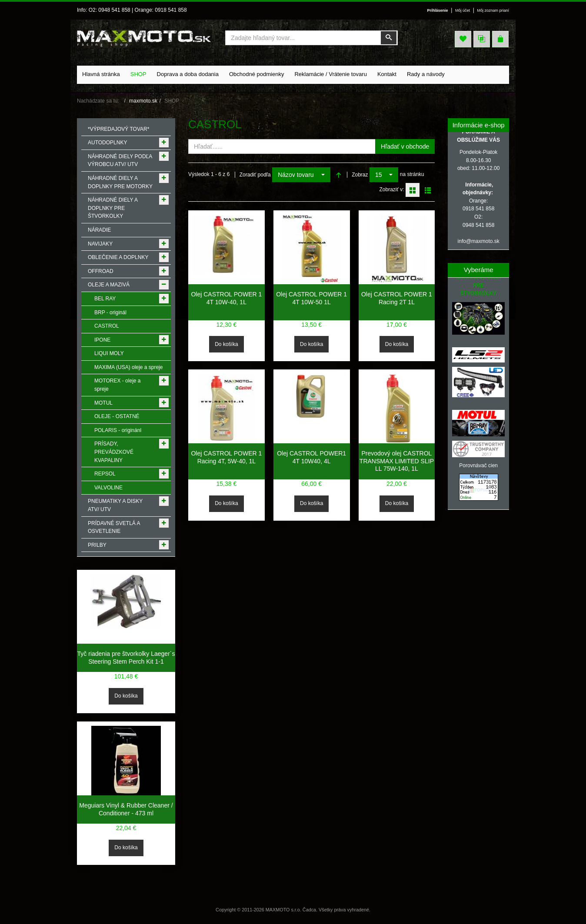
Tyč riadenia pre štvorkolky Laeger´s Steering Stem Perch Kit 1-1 (126, 658)
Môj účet (461, 10)
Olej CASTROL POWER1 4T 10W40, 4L (311, 457)
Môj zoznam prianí (492, 10)
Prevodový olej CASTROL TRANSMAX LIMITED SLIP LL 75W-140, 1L (397, 461)
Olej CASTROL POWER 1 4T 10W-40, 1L (226, 298)
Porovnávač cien (478, 465)
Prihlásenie (435, 10)
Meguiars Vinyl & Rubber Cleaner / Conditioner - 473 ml (126, 809)
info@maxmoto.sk (479, 241)
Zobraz (360, 175)
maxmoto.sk (143, 101)
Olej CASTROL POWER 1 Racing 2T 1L (397, 298)
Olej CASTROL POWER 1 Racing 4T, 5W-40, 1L (226, 457)
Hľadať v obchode (405, 146)
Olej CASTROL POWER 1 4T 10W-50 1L (311, 298)
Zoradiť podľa (255, 175)
